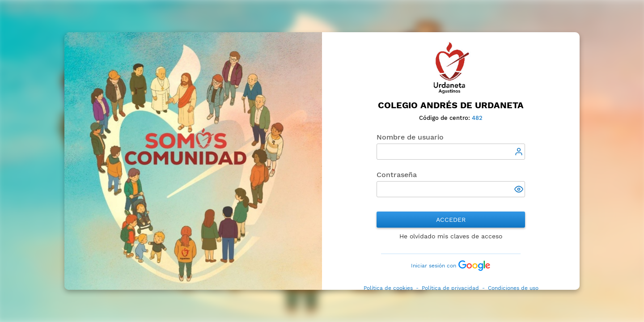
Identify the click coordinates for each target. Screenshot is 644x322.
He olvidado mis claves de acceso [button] (451, 236)
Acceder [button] (451, 220)
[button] (520, 190)
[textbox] (451, 152)
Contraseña (397, 175)
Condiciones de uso (513, 288)
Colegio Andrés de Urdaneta (451, 105)
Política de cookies (388, 288)
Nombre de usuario (410, 137)
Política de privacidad (450, 288)
